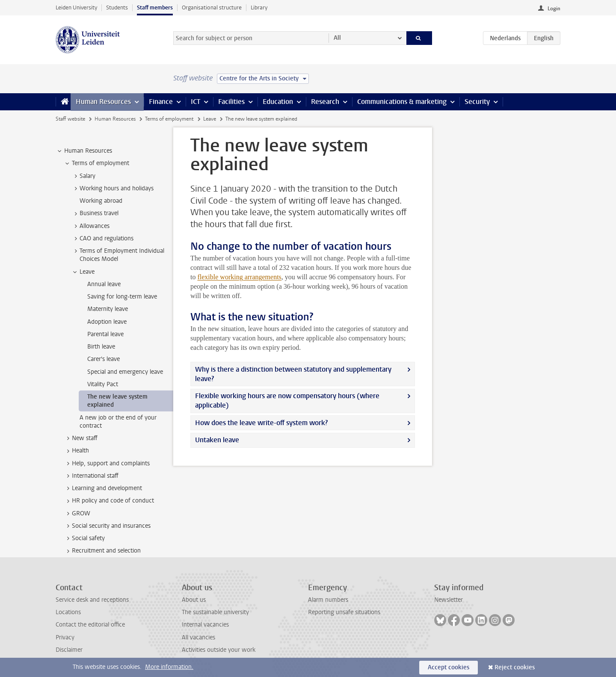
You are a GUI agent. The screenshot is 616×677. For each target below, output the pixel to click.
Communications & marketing (402, 102)
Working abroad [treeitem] (101, 201)
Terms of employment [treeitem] (96, 163)
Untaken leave (217, 440)
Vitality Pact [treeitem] (103, 384)
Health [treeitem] (76, 451)
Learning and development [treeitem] (103, 488)
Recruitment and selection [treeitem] (102, 551)
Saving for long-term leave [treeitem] (122, 297)
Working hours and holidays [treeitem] (113, 189)
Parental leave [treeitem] (105, 334)
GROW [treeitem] (77, 514)
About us (194, 600)
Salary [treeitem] (83, 176)
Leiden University (76, 7)
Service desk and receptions (92, 600)
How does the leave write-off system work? (261, 423)
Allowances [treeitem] (90, 226)
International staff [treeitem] (91, 476)
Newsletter (449, 600)
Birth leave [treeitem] (101, 347)
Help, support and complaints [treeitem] (107, 464)
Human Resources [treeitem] (84, 151)
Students (117, 7)
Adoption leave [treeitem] (107, 322)
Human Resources (103, 102)
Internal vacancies (205, 625)
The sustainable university (215, 612)
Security (477, 102)
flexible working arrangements (239, 277)
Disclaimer (69, 650)
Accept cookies (449, 667)
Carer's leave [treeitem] (104, 359)
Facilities (231, 102)
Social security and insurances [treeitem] (107, 526)
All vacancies (198, 637)
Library (259, 7)
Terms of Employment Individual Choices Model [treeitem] (118, 255)
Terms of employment (169, 119)
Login (554, 9)
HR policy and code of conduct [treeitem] (109, 501)
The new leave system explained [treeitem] (117, 401)
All (337, 38)
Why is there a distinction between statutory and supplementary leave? (293, 374)
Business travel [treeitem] (95, 213)
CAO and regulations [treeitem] (102, 239)
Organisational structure (212, 7)
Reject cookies (515, 667)
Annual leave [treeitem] (104, 284)
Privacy (65, 637)
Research (325, 102)
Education (278, 102)
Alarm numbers (328, 600)
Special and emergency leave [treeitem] (125, 372)
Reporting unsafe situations (344, 612)
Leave (210, 119)
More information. (169, 667)
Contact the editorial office (90, 625)
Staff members (155, 7)
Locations (68, 612)
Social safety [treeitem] (84, 538)
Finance (161, 102)
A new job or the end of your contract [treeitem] (118, 422)
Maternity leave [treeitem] (108, 309)
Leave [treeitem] (83, 272)
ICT (195, 102)
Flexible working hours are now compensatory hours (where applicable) (287, 401)
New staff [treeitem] (81, 438)
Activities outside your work (219, 650)
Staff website (70, 119)
